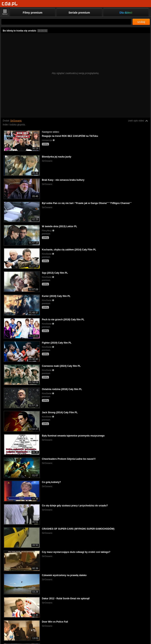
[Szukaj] (66, 22)
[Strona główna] (10, 4)
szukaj (141, 22)
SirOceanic (16, 121)
